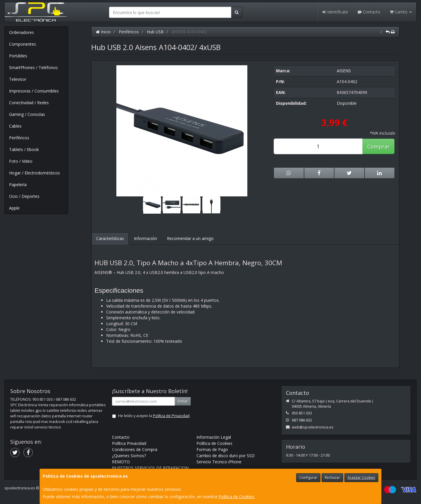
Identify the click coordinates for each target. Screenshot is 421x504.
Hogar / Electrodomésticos (34, 173)
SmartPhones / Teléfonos (33, 67)
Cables (15, 126)
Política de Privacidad (171, 416)
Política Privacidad (129, 443)
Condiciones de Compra (135, 449)
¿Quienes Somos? (129, 456)
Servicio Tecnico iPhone (219, 462)
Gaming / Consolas (27, 114)
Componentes (23, 44)
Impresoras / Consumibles (34, 91)
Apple (14, 208)
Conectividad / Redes (29, 103)
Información (145, 238)
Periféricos (19, 138)
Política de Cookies (236, 497)
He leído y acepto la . (154, 416)
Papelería (18, 185)
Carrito (401, 12)
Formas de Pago (212, 449)
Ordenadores (21, 32)
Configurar (308, 478)
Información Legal (214, 437)
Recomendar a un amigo (190, 238)
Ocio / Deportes (24, 196)
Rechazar (332, 478)
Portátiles (18, 56)
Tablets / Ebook (24, 149)
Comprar (378, 146)
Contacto (369, 12)
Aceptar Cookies (361, 478)
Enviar (183, 401)
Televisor (18, 79)
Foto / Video (21, 161)
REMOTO (121, 462)
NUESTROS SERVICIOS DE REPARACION (150, 468)
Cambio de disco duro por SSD (226, 456)
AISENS (344, 71)
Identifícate (335, 12)
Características (110, 238)
